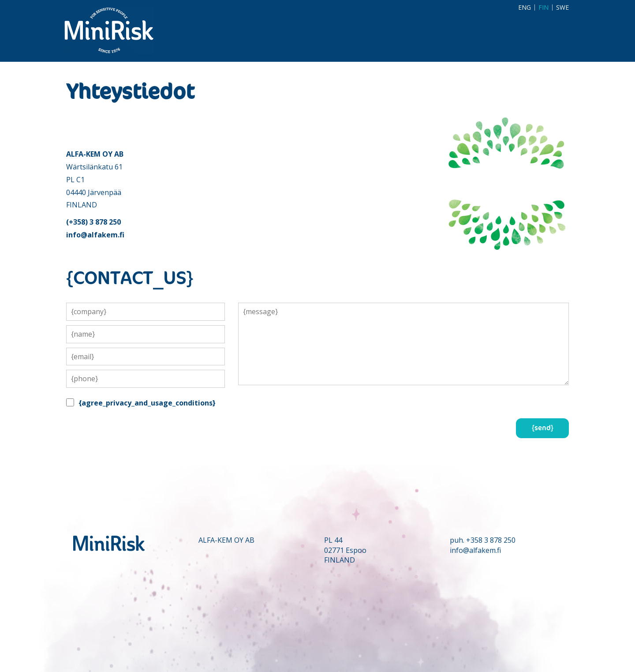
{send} (543, 428)
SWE (562, 8)
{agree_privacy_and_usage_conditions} (147, 403)
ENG (525, 8)
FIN (543, 8)
